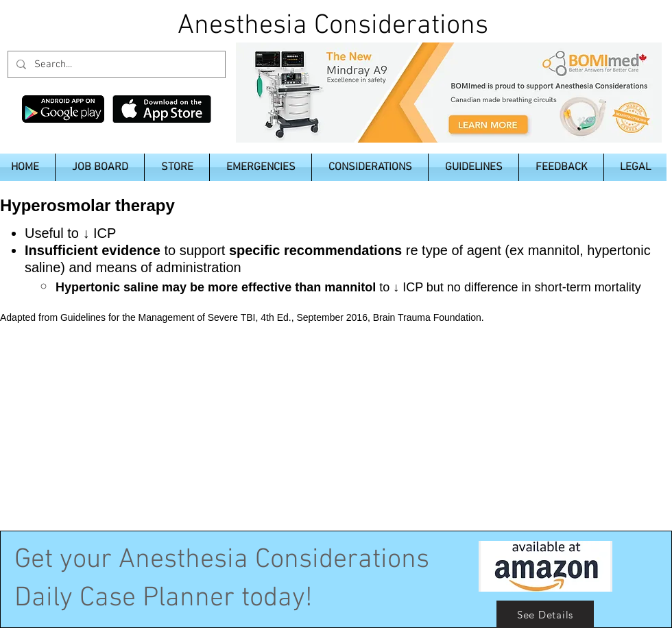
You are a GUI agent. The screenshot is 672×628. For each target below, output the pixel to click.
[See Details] (545, 614)
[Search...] (115, 64)
